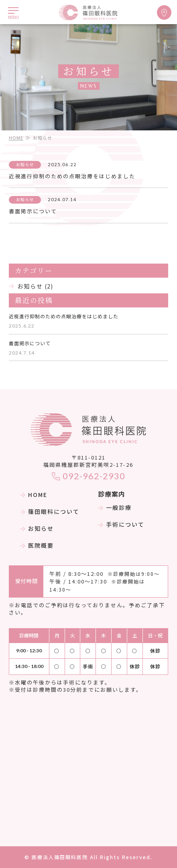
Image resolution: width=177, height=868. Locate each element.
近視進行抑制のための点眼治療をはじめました (72, 176)
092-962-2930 (88, 476)
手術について (121, 524)
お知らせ (30, 286)
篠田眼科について (50, 511)
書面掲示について (33, 211)
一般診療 (115, 507)
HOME (16, 138)
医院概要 (37, 545)
